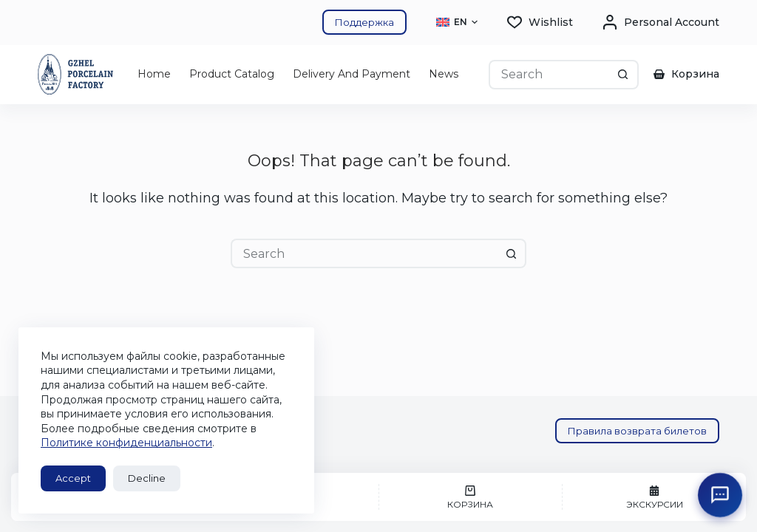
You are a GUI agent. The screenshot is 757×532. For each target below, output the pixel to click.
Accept (73, 478)
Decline (147, 478)
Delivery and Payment (352, 74)
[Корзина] (471, 497)
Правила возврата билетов (637, 431)
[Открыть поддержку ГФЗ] (720, 495)
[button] (457, 22)
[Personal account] (661, 23)
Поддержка (364, 22)
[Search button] (624, 75)
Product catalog (232, 74)
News (444, 74)
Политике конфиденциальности (126, 443)
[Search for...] (549, 75)
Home (154, 74)
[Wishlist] (540, 23)
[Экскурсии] (654, 497)
